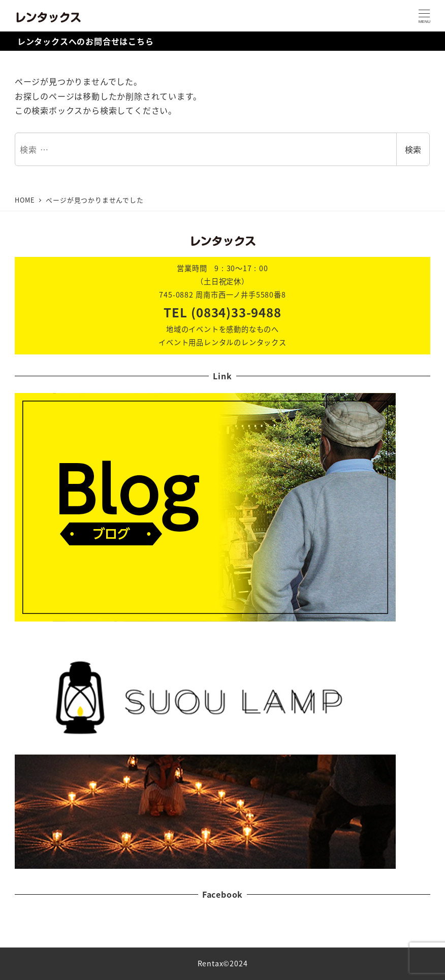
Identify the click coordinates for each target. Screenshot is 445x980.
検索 (413, 149)
